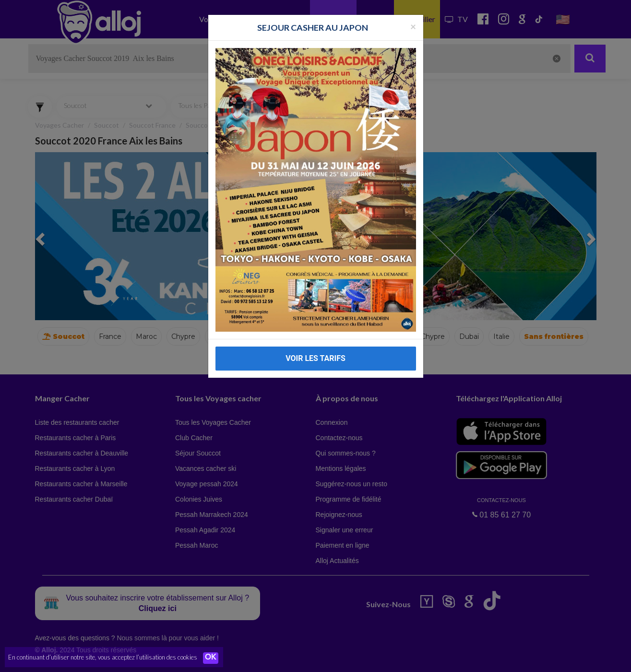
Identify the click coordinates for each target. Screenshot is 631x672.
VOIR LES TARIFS (315, 358)
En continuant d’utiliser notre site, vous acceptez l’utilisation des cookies (103, 658)
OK (211, 658)
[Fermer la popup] (413, 26)
